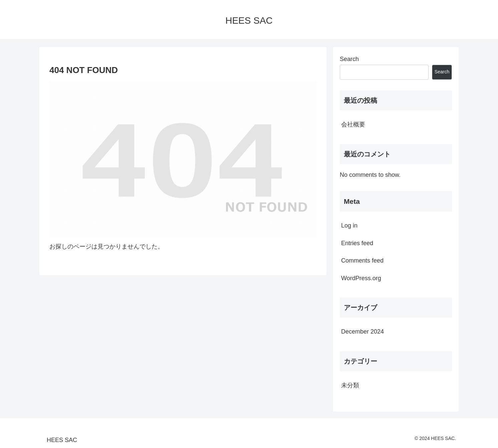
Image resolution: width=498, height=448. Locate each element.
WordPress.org (361, 278)
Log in (349, 226)
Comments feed (362, 261)
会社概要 (353, 124)
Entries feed (357, 243)
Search (349, 59)
